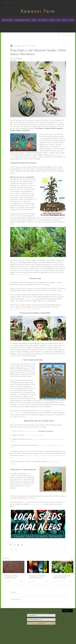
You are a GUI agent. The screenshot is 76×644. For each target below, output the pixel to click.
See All (72, 558)
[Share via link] (22, 545)
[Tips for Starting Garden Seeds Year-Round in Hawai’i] (62, 567)
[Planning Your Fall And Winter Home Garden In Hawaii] (38, 567)
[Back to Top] (67, 611)
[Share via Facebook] (11, 545)
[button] (59, 34)
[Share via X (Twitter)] (15, 545)
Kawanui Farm (38, 11)
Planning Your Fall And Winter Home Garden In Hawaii (37, 577)
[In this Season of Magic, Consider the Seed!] (14, 567)
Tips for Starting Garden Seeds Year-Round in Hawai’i (62, 577)
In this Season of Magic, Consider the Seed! (11, 577)
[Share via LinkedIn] (18, 545)
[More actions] (65, 46)
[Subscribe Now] (41, 623)
